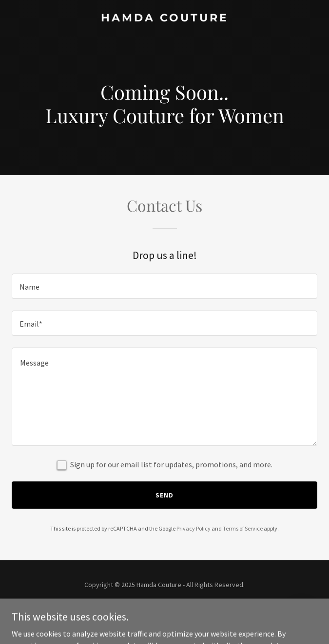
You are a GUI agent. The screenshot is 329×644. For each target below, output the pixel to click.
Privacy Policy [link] (194, 528)
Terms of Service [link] (243, 528)
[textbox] (164, 286)
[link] (164, 18)
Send (164, 495)
